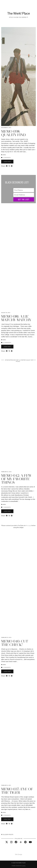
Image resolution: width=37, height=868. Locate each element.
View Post (7, 162)
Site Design (19, 854)
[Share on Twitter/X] (9, 166)
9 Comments (6, 815)
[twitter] (7, 842)
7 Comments (6, 507)
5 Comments (6, 158)
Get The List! (24, 199)
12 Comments (6, 343)
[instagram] (11, 842)
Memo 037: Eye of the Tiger (17, 791)
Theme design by (19, 866)
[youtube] (30, 842)
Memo (4, 155)
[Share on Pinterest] (12, 166)
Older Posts (7, 834)
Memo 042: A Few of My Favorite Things (16, 479)
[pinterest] (25, 842)
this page (28, 525)
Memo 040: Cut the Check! (15, 643)
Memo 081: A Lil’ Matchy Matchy (16, 318)
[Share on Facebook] (7, 166)
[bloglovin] (21, 842)
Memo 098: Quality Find (14, 133)
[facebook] (16, 842)
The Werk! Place (18, 13)
